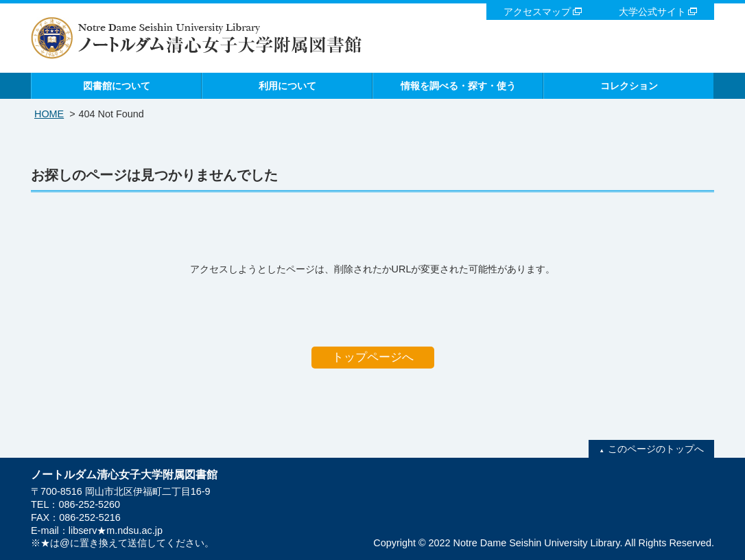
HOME (49, 114)
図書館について (117, 86)
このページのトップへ (656, 449)
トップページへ (373, 357)
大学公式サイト (652, 12)
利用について (287, 86)
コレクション (629, 86)
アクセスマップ (537, 12)
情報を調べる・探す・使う (458, 86)
